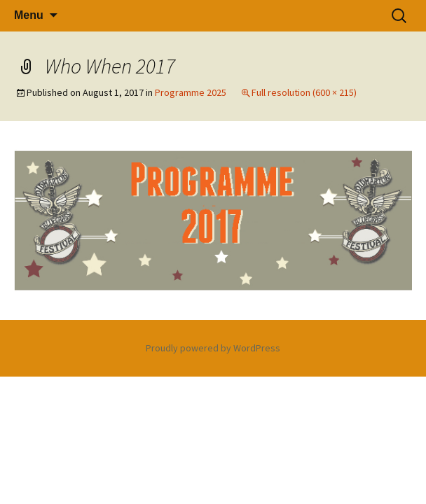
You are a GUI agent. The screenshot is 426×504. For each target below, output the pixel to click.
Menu (29, 15)
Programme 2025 (191, 92)
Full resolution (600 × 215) (304, 92)
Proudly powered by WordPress (213, 348)
